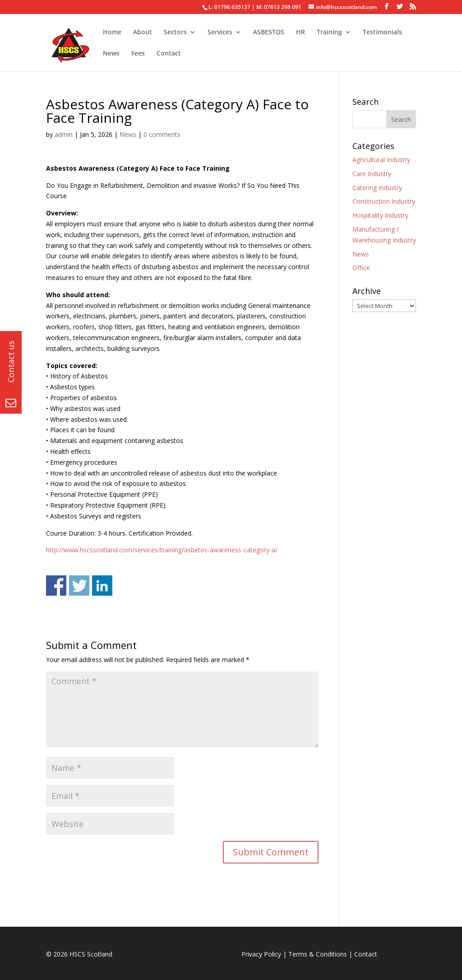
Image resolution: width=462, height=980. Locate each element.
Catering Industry (377, 188)
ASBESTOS (269, 33)
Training (329, 33)
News (111, 54)
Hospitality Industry (380, 215)
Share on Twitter (79, 586)
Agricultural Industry (381, 160)
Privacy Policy (261, 954)
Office (361, 268)
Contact (169, 54)
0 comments (162, 134)
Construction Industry (384, 201)
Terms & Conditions (318, 954)
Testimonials (382, 33)
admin (64, 134)
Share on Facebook (56, 586)
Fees (138, 54)
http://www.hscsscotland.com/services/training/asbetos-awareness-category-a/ (162, 550)
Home (112, 33)
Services (220, 33)
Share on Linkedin (102, 586)
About (143, 33)
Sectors (175, 33)
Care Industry (372, 174)
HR (300, 33)
